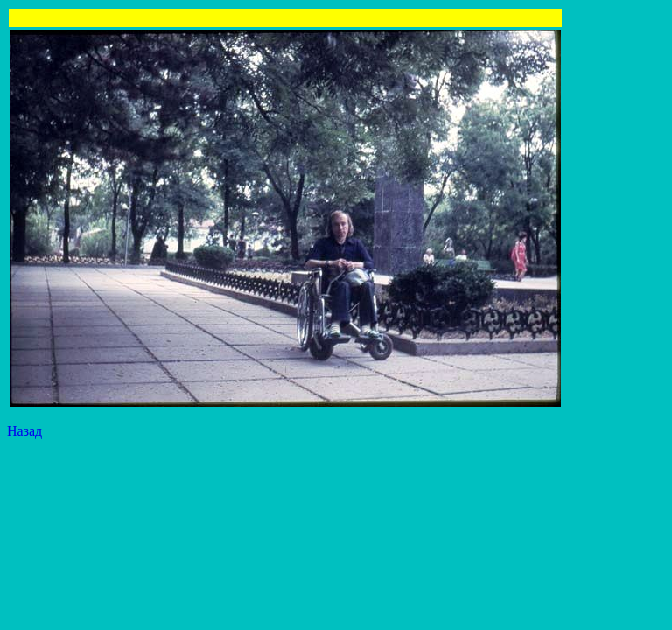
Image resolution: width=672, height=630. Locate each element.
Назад (24, 431)
